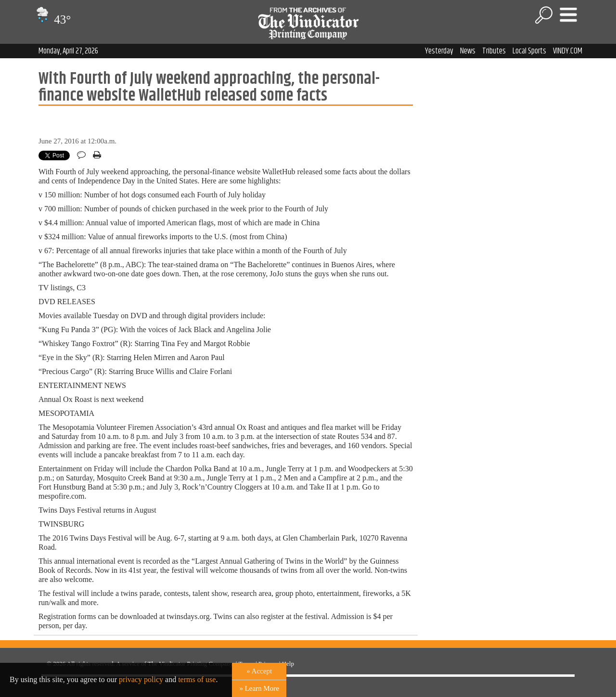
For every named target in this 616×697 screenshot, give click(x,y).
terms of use (197, 679)
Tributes (494, 51)
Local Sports (529, 51)
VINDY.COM (568, 51)
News (468, 51)
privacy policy (141, 679)
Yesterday (439, 51)
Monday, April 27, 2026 (68, 51)
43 (52, 19)
